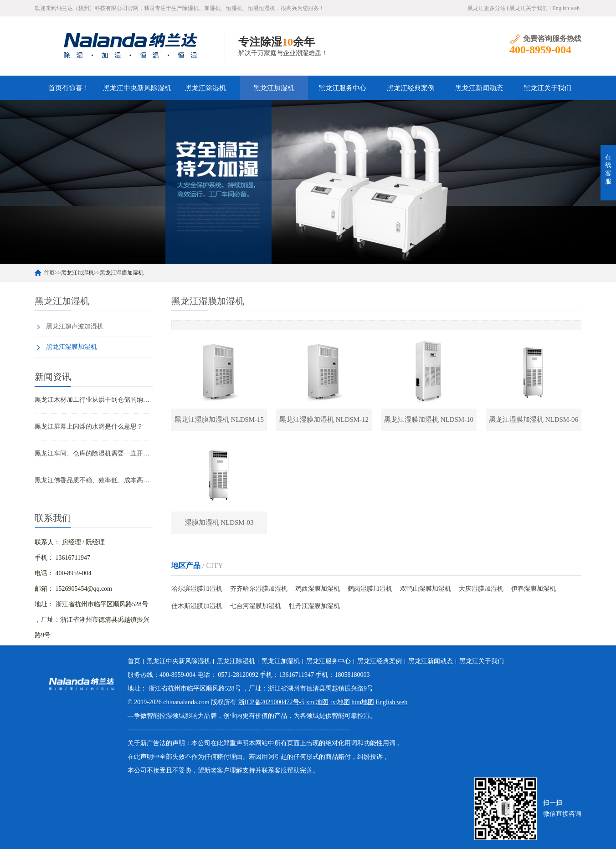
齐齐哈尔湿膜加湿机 (259, 589)
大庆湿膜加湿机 (481, 589)
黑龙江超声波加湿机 (75, 326)
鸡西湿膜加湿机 (318, 589)
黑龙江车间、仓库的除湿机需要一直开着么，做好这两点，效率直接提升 (94, 453)
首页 (49, 273)
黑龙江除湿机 (205, 88)
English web (566, 8)
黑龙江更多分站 (487, 8)
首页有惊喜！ (69, 88)
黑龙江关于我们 (529, 8)
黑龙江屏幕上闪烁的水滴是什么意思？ (89, 427)
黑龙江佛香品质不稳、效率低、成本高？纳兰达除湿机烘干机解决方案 (94, 480)
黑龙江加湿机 (274, 88)
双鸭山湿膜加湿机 (426, 589)
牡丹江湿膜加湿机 (314, 606)
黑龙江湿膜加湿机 (122, 273)
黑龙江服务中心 (342, 88)
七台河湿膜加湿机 (256, 606)
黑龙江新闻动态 (479, 88)
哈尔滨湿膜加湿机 (197, 589)
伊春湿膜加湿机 (534, 589)
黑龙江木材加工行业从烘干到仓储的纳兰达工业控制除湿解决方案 (94, 400)
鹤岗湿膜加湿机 (370, 589)
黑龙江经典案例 (411, 88)
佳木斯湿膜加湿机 (197, 606)
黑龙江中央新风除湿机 (137, 88)
